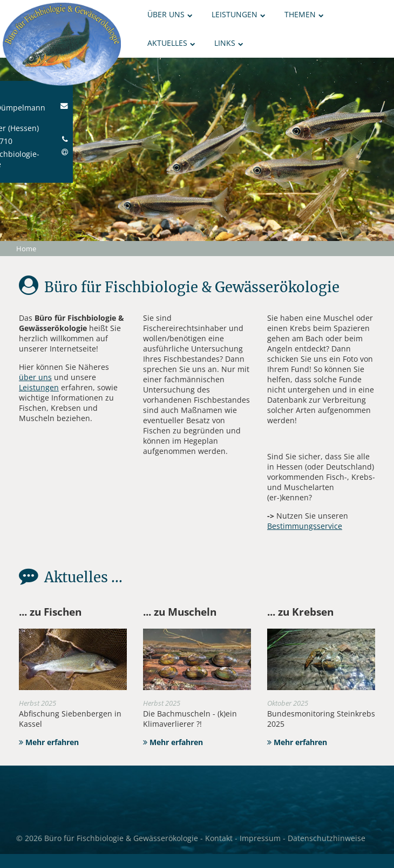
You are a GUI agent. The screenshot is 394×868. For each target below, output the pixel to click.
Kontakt (219, 838)
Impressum (260, 838)
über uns (35, 377)
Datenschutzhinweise (327, 838)
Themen (304, 14)
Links (229, 43)
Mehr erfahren (49, 742)
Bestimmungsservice (305, 526)
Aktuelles (171, 43)
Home (26, 249)
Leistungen (239, 14)
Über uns (170, 14)
